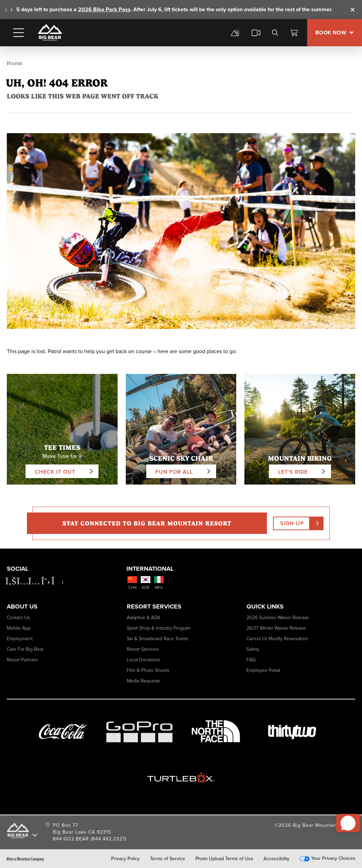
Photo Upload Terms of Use (224, 859)
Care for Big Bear (25, 649)
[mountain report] (236, 33)
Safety (253, 649)
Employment (20, 639)
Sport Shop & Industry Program (159, 628)
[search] (275, 33)
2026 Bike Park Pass (104, 9)
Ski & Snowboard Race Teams (157, 639)
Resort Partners (22, 660)
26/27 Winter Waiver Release (276, 628)
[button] (345, 816)
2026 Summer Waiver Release (278, 618)
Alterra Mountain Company (25, 859)
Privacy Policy (125, 859)
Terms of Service (168, 859)
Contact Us (18, 618)
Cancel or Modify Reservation (277, 639)
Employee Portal (263, 670)
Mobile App (19, 628)
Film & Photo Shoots (148, 670)
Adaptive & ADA (144, 618)
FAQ (251, 660)
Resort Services (143, 649)
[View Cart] (294, 33)
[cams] (256, 33)
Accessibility (276, 859)
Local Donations (144, 660)
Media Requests (143, 681)
